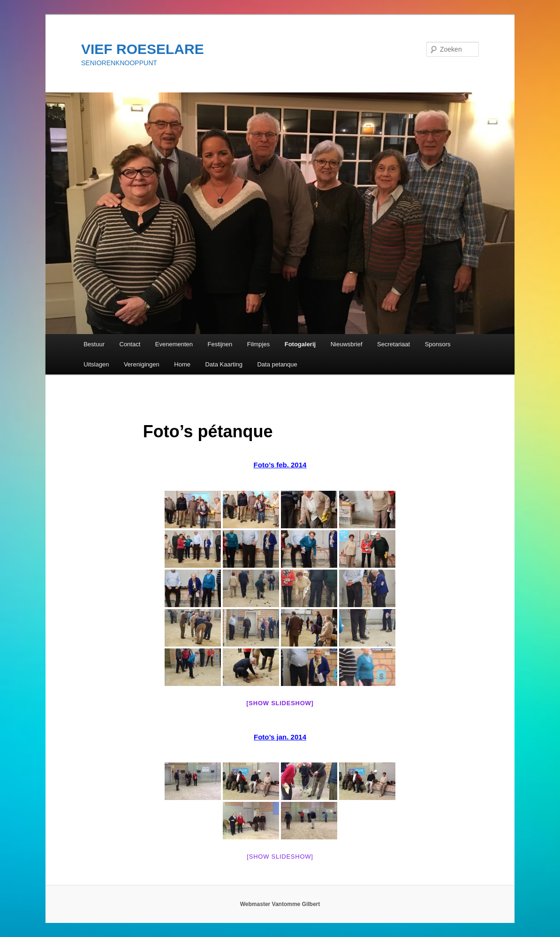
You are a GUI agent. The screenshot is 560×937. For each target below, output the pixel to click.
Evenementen (174, 344)
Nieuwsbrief (347, 344)
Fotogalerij (300, 344)
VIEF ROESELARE (143, 49)
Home (182, 364)
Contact (130, 344)
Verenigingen (142, 364)
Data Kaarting (224, 364)
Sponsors (438, 344)
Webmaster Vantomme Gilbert (280, 904)
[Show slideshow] (280, 703)
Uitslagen (96, 364)
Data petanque (277, 364)
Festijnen (220, 344)
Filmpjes (258, 344)
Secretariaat (394, 344)
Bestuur (94, 344)
